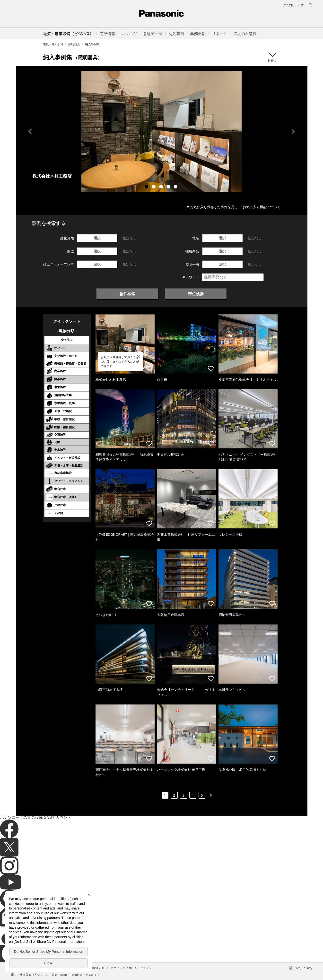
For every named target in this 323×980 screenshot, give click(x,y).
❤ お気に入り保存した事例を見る (212, 207)
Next (293, 132)
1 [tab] (147, 187)
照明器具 (74, 44)
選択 (97, 238)
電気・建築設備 (53, 44)
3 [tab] (162, 187)
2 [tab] (154, 187)
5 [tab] (176, 187)
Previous (30, 132)
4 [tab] (169, 187)
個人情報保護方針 (93, 968)
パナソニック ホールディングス (131, 968)
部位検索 (196, 294)
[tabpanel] (162, 131)
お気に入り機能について (262, 207)
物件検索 (127, 294)
